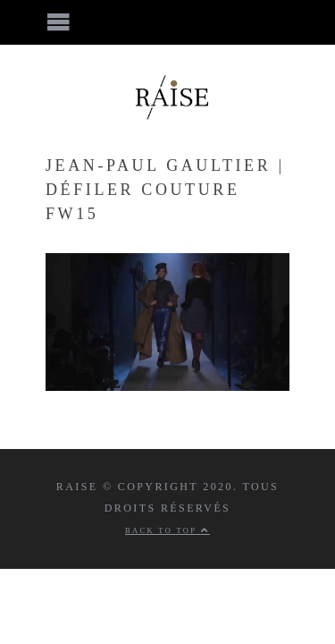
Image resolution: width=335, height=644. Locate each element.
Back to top (167, 531)
